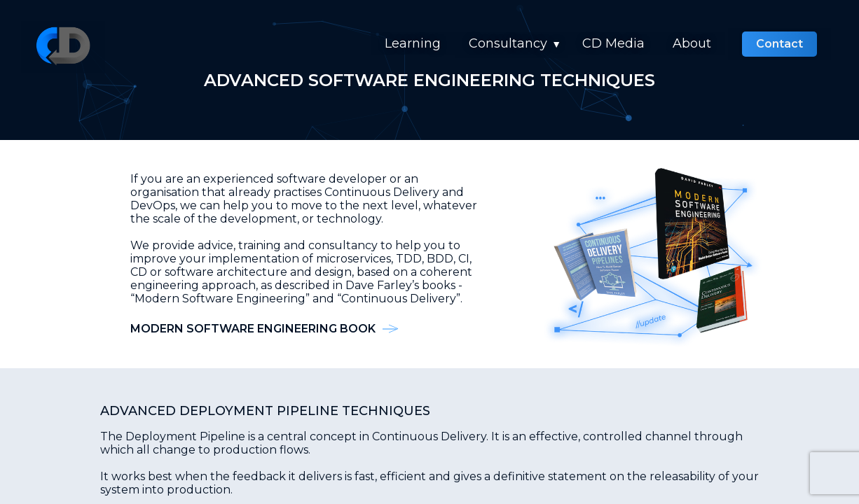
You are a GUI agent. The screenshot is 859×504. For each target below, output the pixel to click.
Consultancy (508, 43)
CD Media (613, 43)
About (692, 43)
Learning (413, 43)
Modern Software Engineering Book (253, 329)
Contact (779, 44)
